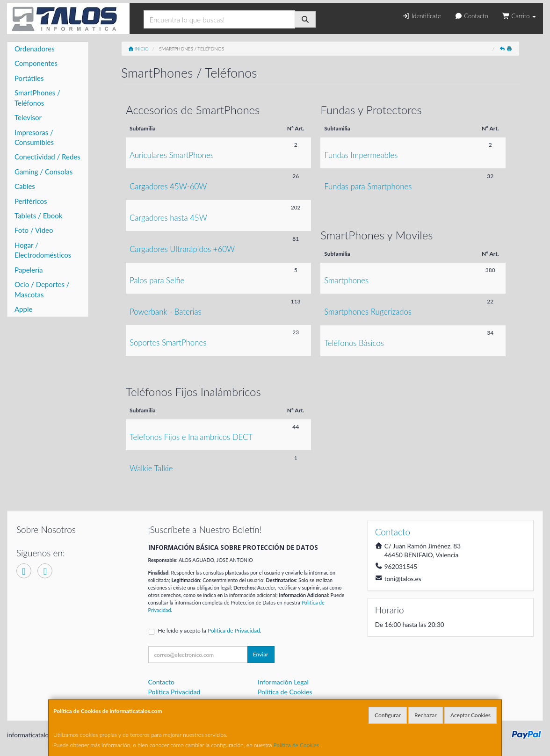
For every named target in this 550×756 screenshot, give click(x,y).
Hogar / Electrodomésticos (43, 250)
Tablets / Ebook (38, 216)
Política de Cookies (297, 745)
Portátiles (29, 78)
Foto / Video (34, 230)
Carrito (519, 16)
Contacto (471, 16)
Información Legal (283, 682)
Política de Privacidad (234, 630)
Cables (25, 186)
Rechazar (426, 715)
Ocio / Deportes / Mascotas (42, 289)
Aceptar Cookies (470, 715)
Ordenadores (35, 49)
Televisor (28, 117)
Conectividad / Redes (47, 157)
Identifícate (421, 16)
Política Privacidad (174, 692)
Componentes (36, 63)
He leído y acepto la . (210, 630)
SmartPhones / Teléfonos (37, 97)
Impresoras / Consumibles (34, 137)
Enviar (261, 654)
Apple (23, 309)
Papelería (29, 270)
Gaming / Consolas (43, 172)
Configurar (388, 715)
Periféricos (31, 201)
